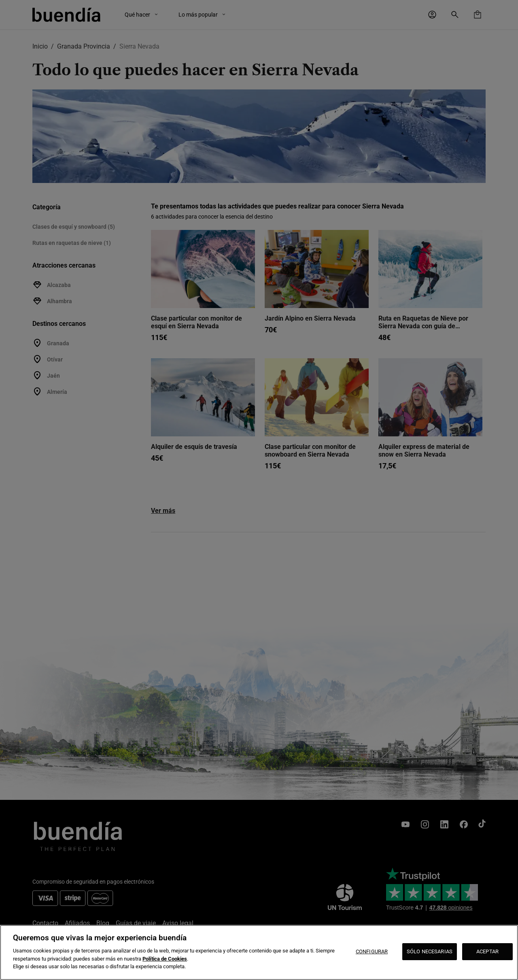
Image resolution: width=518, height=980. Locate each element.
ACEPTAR (487, 951)
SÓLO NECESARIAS (430, 951)
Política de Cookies (165, 959)
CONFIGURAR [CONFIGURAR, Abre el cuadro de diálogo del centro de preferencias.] (372, 951)
